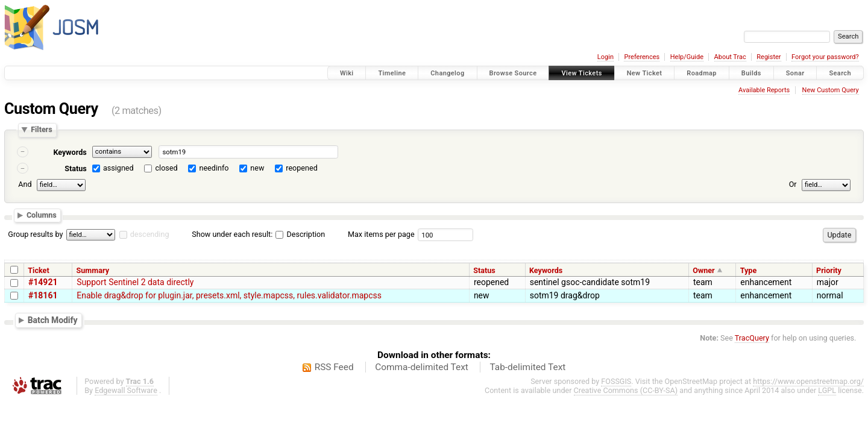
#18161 (43, 295)
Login (605, 57)
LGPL (827, 390)
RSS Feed (334, 367)
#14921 (43, 282)
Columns (42, 215)
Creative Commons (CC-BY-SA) (626, 390)
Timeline (392, 73)
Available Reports (764, 90)
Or (793, 184)
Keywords (70, 152)
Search (840, 73)
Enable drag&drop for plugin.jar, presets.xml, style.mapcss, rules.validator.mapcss (229, 295)
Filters (41, 130)
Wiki (347, 73)
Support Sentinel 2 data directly (135, 282)
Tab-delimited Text (527, 367)
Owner (703, 270)
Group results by (35, 234)
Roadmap (702, 73)
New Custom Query (831, 90)
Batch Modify (53, 320)
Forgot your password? (825, 57)
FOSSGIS (616, 381)
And (25, 184)
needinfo (214, 168)
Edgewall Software (126, 390)
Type (749, 270)
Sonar (795, 73)
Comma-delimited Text (422, 367)
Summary (93, 270)
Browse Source (513, 73)
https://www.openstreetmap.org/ (808, 381)
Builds (751, 73)
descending (150, 234)
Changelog (447, 73)
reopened (302, 168)
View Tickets (581, 73)
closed (167, 168)
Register (769, 57)
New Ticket (645, 73)
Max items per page (381, 234)
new (257, 168)
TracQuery (752, 338)
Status (76, 168)
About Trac (730, 57)
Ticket (38, 270)
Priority (829, 270)
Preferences (642, 57)
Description (300, 234)
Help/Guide (687, 57)
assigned (118, 168)
